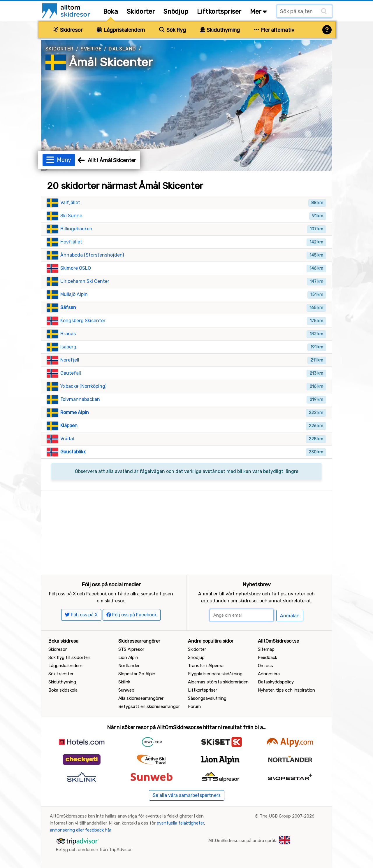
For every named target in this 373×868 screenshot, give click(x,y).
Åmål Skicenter (111, 62)
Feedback (268, 657)
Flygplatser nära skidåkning (215, 674)
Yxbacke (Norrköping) (83, 386)
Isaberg (68, 347)
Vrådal (67, 439)
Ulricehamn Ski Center (85, 281)
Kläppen (69, 426)
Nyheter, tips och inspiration (286, 690)
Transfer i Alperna (206, 666)
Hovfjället (71, 242)
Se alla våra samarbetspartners (187, 795)
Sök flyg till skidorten (69, 657)
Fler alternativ (274, 30)
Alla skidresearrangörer (141, 698)
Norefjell (70, 360)
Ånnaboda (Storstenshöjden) (92, 255)
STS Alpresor (131, 649)
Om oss (265, 666)
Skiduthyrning (220, 30)
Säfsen (68, 307)
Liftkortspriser (219, 12)
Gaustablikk (73, 452)
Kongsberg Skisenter (83, 321)
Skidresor (68, 30)
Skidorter (141, 12)
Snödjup (176, 12)
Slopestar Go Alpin (137, 674)
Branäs (68, 334)
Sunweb (126, 690)
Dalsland (122, 49)
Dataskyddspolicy (276, 682)
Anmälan (290, 616)
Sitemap (266, 649)
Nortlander (129, 666)
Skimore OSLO (76, 268)
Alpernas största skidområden (218, 682)
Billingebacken (76, 229)
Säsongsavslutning (207, 698)
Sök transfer (61, 674)
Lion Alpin (128, 657)
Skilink (124, 682)
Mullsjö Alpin (74, 294)
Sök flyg (173, 30)
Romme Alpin (75, 412)
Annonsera (269, 674)
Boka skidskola (63, 690)
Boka (111, 12)
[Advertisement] (186, 531)
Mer (258, 12)
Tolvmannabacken (80, 399)
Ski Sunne (71, 216)
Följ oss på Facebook (132, 615)
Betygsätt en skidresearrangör (149, 706)
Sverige (91, 49)
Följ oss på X (81, 615)
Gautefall (71, 373)
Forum (194, 706)
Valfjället (70, 202)
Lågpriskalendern (121, 30)
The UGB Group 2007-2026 (287, 816)
